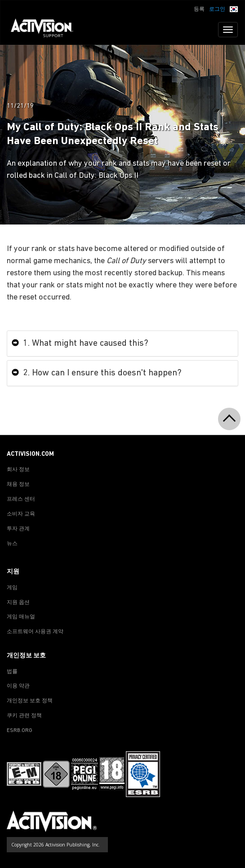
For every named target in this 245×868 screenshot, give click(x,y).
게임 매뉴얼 (21, 617)
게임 (12, 588)
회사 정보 (18, 470)
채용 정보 (18, 485)
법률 (12, 672)
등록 (199, 9)
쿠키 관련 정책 (24, 716)
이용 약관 (18, 686)
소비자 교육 (21, 514)
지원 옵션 (18, 603)
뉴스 (12, 544)
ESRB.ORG (20, 731)
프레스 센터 (21, 499)
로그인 (217, 9)
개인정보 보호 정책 (30, 701)
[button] (234, 9)
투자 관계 (18, 529)
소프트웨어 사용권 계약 (35, 632)
